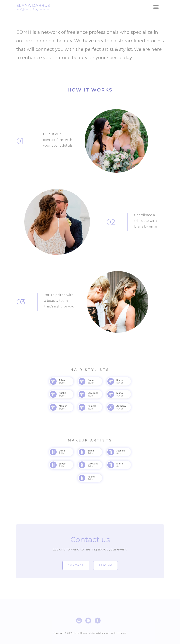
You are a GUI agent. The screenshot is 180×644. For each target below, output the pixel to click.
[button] (156, 7)
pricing (106, 565)
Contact (76, 565)
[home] (34, 7)
